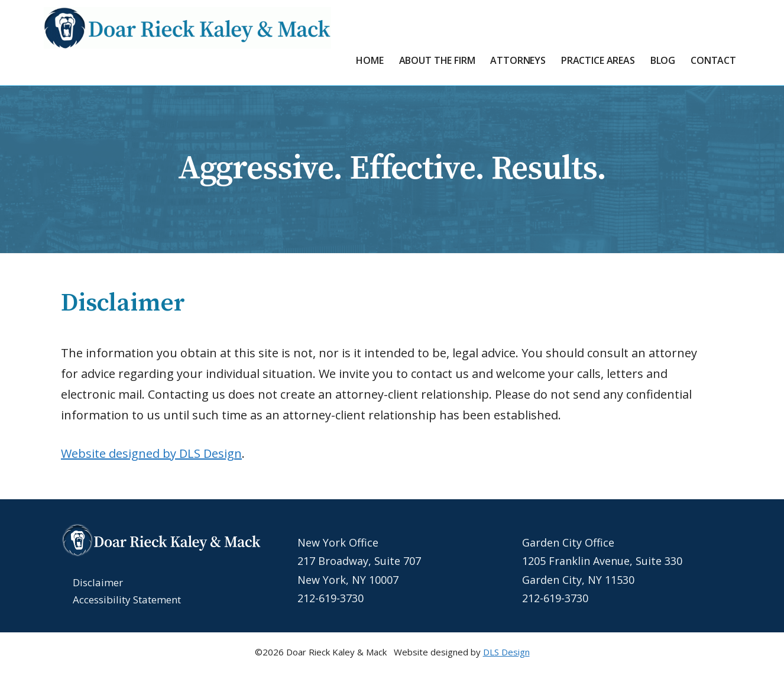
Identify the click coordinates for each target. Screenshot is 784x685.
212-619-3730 (331, 598)
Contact (713, 60)
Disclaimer (98, 582)
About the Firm (437, 60)
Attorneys (518, 60)
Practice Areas (598, 60)
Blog (663, 60)
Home (370, 60)
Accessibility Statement (127, 600)
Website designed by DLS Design (151, 453)
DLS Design (506, 652)
